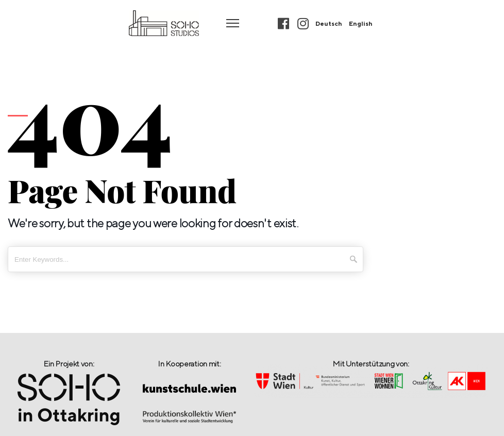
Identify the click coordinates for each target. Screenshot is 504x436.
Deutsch (329, 23)
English (361, 23)
